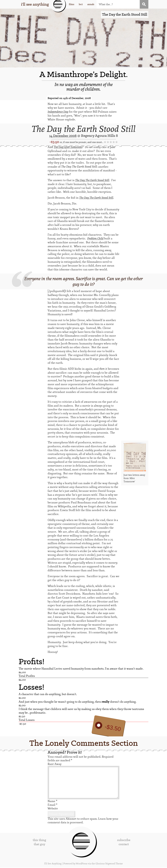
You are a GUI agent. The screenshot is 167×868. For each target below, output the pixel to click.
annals (91, 4)
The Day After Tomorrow (69, 147)
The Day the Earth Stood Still (84, 129)
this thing (39, 841)
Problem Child (96, 239)
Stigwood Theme (114, 864)
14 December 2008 (63, 136)
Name (52, 802)
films (72, 4)
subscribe (124, 841)
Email (52, 805)
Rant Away (55, 765)
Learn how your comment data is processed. (83, 821)
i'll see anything (35, 4)
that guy (39, 845)
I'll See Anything (53, 864)
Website (53, 809)
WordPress (82, 864)
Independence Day (59, 112)
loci (81, 4)
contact (124, 845)
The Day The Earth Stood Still (93, 180)
